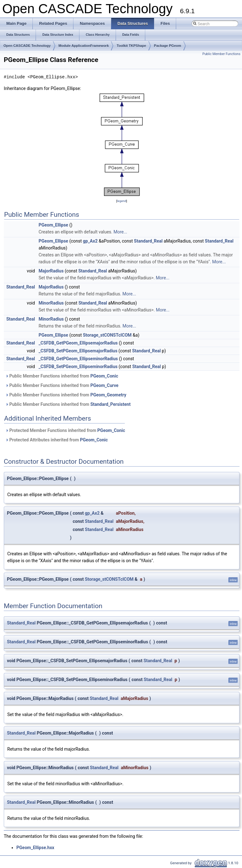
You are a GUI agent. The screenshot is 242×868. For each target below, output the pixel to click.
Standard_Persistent (111, 404)
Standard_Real (148, 241)
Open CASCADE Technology (27, 46)
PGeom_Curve (104, 385)
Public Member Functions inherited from (62, 376)
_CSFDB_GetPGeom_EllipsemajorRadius (78, 343)
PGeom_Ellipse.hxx (35, 848)
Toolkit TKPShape (131, 46)
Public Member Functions (221, 54)
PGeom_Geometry (108, 395)
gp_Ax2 (90, 241)
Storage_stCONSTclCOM (107, 335)
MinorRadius (51, 303)
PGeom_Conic (104, 376)
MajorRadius (51, 271)
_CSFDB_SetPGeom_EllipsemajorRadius (78, 351)
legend (121, 201)
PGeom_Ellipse (53, 225)
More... (120, 232)
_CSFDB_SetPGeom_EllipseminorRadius (78, 367)
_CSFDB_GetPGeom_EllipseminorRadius (78, 359)
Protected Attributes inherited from (57, 440)
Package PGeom (168, 46)
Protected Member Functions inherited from (65, 430)
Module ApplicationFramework (84, 46)
